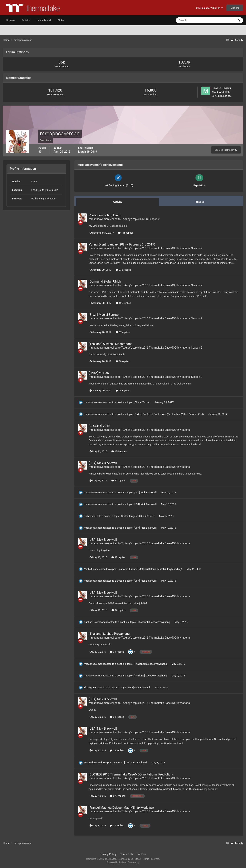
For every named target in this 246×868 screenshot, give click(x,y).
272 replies (123, 270)
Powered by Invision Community (123, 862)
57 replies (123, 332)
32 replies (118, 481)
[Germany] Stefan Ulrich (105, 281)
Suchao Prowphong (95, 622)
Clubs (61, 20)
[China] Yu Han (99, 373)
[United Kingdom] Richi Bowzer (138, 516)
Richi (87, 516)
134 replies (119, 451)
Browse (10, 20)
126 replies (123, 303)
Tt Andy (126, 219)
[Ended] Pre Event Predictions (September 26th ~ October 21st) (169, 414)
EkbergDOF (90, 687)
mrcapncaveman (99, 219)
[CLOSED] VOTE (99, 426)
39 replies (123, 361)
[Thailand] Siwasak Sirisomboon (111, 344)
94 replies (123, 391)
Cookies (141, 854)
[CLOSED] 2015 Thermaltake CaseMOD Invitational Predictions (131, 774)
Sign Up (235, 8)
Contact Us (127, 854)
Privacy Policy (108, 854)
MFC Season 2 (151, 219)
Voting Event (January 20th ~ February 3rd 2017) (122, 244)
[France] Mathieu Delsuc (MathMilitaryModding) (156, 569)
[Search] (194, 20)
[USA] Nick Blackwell (103, 463)
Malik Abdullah (221, 92)
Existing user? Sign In (209, 8)
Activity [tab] (118, 202)
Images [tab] (200, 202)
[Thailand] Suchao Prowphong (154, 622)
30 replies (117, 825)
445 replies (126, 233)
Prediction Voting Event (105, 215)
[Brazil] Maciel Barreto (104, 315)
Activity (26, 20)
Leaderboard (44, 20)
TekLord (88, 763)
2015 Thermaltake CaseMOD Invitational (166, 430)
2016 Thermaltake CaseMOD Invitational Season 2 (172, 248)
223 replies (118, 796)
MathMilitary (91, 569)
